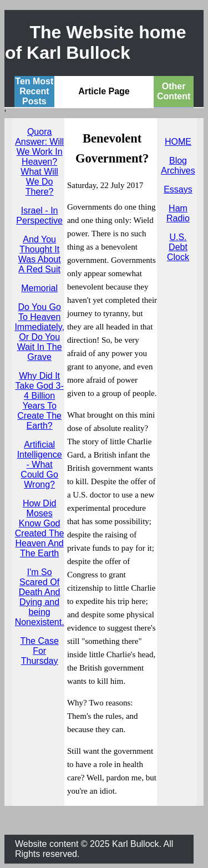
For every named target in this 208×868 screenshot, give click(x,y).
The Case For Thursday (39, 651)
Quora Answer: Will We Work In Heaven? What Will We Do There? (39, 162)
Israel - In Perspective (39, 215)
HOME (178, 142)
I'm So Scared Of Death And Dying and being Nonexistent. (40, 597)
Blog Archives (178, 166)
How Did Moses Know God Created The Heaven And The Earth (40, 528)
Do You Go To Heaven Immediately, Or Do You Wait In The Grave (39, 332)
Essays (178, 189)
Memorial (39, 288)
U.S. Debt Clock (178, 247)
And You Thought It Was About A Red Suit (40, 254)
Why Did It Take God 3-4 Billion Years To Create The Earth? (40, 401)
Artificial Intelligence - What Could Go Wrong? (40, 465)
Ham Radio (178, 213)
